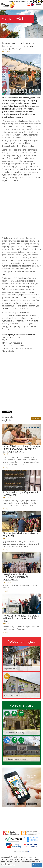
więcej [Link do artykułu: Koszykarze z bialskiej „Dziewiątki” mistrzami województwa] (5, 591)
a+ (28, 1)
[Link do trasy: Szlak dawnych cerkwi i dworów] (21, 749)
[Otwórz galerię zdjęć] (21, 74)
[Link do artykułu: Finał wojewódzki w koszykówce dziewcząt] (21, 522)
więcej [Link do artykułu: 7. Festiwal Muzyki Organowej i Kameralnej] (5, 509)
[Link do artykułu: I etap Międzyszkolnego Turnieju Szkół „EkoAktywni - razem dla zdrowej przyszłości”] (21, 435)
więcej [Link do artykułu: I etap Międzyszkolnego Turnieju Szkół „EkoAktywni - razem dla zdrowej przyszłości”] (5, 468)
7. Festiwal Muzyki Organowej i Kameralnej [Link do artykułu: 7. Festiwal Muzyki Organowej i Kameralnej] (20, 494)
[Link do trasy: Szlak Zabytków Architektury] (21, 722)
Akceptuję (37, 865)
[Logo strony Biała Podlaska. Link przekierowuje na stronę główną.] (8, 4)
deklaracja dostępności (18, 1)
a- (31, 1)
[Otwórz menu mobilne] (39, 5)
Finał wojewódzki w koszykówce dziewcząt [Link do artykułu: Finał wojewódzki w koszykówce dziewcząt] (20, 535)
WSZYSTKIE (36, 419)
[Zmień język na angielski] (32, 5)
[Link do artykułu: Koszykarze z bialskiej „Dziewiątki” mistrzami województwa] (21, 563)
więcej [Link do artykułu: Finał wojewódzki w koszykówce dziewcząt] (5, 550)
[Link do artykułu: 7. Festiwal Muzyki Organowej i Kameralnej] (21, 481)
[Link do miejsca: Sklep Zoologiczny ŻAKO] (21, 685)
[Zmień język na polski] (29, 5)
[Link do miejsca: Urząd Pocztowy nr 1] (21, 658)
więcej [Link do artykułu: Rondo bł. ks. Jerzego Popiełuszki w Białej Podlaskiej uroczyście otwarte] (5, 632)
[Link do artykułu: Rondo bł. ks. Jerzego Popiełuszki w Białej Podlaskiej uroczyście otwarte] (21, 604)
